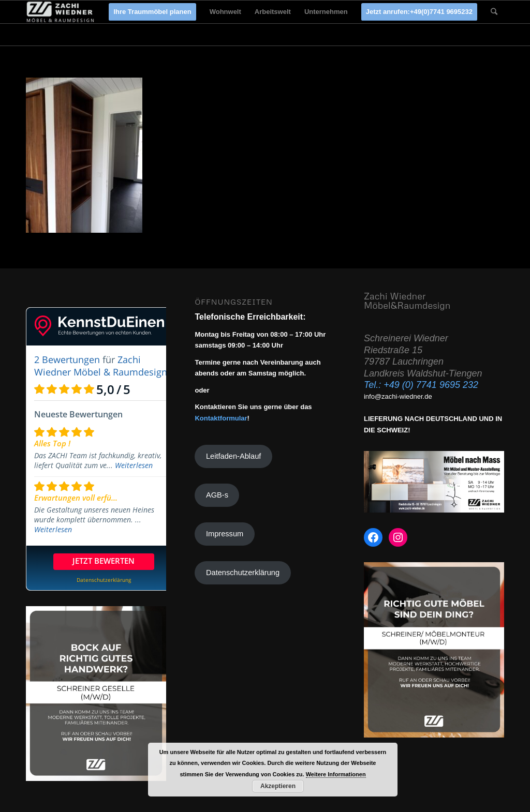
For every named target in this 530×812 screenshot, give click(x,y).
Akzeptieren (278, 786)
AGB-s (217, 495)
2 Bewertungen (67, 359)
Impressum (225, 534)
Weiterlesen (134, 465)
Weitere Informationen (336, 774)
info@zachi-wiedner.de (398, 396)
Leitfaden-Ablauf (233, 456)
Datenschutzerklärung (243, 573)
